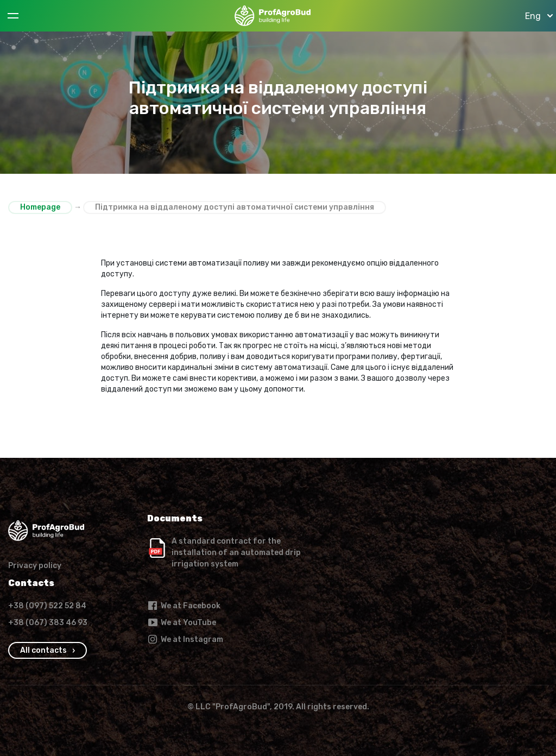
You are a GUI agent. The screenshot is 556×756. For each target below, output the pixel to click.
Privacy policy (35, 566)
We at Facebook (184, 606)
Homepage (40, 207)
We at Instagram (185, 639)
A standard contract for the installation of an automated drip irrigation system (236, 553)
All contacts (43, 650)
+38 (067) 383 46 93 (48, 623)
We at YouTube (182, 622)
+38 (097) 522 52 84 (47, 606)
